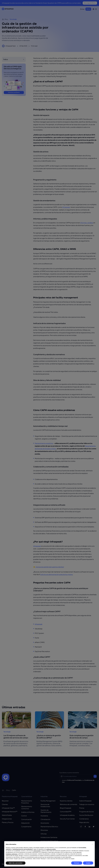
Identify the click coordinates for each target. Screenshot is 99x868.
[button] (92, 844)
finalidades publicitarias (12, 854)
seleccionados (37, 851)
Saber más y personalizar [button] (16, 863)
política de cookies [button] (51, 849)
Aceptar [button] (88, 863)
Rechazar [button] (77, 863)
